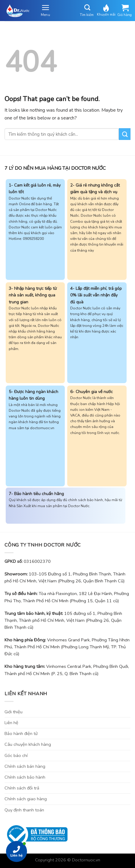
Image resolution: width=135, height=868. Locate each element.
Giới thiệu (13, 712)
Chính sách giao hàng (26, 799)
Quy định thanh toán (24, 810)
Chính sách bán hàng (25, 766)
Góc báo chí (16, 755)
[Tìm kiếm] (88, 8)
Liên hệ (11, 723)
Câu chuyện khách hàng (28, 744)
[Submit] (125, 134)
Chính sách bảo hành (25, 777)
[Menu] (45, 11)
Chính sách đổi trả (22, 788)
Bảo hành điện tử (21, 733)
